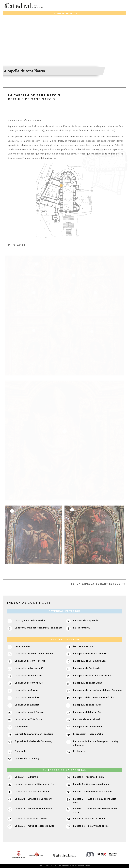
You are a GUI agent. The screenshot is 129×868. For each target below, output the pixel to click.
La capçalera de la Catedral (30, 620)
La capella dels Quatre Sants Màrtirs (94, 697)
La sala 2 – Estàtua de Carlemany (33, 799)
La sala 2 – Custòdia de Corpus (32, 791)
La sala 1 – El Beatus (26, 777)
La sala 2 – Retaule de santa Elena (93, 791)
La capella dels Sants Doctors (90, 654)
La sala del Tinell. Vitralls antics (91, 826)
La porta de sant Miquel (86, 719)
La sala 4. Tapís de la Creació (90, 818)
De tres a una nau (83, 646)
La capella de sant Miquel (29, 683)
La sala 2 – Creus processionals (91, 784)
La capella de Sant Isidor (87, 668)
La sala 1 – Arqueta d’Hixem (89, 777)
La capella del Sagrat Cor (87, 712)
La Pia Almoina (81, 628)
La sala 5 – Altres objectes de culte (34, 826)
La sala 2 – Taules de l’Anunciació (33, 809)
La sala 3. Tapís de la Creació (31, 818)
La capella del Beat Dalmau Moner (34, 654)
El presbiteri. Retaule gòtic (88, 734)
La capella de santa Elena (88, 683)
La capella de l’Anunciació (29, 668)
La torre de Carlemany (27, 758)
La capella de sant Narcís (87, 705)
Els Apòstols (21, 727)
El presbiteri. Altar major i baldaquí (34, 734)
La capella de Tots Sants (28, 719)
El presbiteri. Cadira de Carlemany (34, 741)
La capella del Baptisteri (28, 676)
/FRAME (87, 866)
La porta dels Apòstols (86, 620)
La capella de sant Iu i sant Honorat (93, 676)
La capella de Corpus (26, 690)
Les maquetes (22, 646)
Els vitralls (20, 751)
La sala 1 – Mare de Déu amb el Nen (35, 784)
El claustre (79, 751)
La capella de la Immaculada (89, 661)
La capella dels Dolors (27, 697)
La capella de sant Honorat (30, 661)
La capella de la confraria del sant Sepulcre (97, 690)
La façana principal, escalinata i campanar (38, 628)
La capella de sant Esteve (29, 712)
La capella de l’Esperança (87, 727)
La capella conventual (27, 705)
